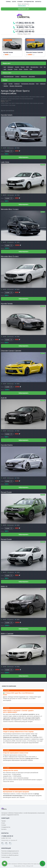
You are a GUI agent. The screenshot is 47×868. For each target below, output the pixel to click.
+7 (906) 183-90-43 (7, 836)
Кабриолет (43, 84)
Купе (37, 84)
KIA (45, 67)
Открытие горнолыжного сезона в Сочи (16, 753)
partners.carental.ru (29, 714)
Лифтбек (6, 86)
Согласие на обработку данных (10, 855)
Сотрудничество (29, 2)
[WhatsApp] (3, 844)
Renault (23, 67)
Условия (20, 2)
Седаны (17, 77)
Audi (5, 67)
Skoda (21, 69)
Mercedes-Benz (34, 67)
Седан (5, 84)
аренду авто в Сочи (32, 759)
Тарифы (8, 2)
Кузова (5, 80)
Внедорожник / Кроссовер (28, 84)
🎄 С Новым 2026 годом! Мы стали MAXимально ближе (18, 694)
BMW (27, 67)
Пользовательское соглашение (10, 853)
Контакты (38, 2)
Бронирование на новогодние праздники (16, 792)
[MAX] (10, 844)
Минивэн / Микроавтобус (16, 86)
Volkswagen (10, 67)
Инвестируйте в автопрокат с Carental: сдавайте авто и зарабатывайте (18, 711)
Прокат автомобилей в (23, 4)
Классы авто (7, 73)
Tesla (31, 69)
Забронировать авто (24, 9)
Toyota (16, 69)
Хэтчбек (10, 84)
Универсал (17, 84)
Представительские (8, 77)
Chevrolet (10, 69)
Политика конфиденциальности (10, 851)
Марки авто (7, 63)
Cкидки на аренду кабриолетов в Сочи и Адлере (18, 732)
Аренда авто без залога (11, 770)
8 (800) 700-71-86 (6, 838)
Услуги (14, 2)
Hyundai (17, 67)
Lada (5, 69)
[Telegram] (7, 844)
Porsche (26, 69)
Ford (41, 67)
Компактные (24, 77)
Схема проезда (6, 857)
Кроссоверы (32, 77)
